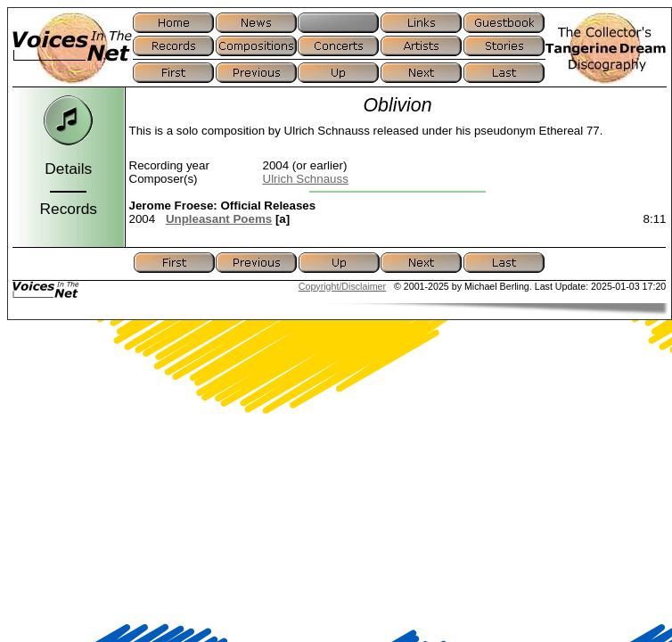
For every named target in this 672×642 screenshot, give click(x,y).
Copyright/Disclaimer (342, 286)
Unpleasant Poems (219, 219)
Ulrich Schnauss (306, 179)
